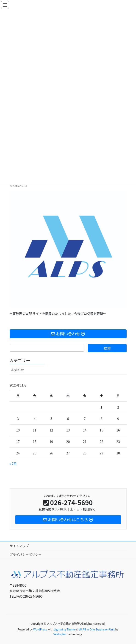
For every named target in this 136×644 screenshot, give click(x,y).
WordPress (40, 629)
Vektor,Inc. (60, 634)
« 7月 (13, 464)
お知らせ (18, 370)
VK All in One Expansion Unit (97, 629)
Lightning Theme (65, 629)
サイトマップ (19, 546)
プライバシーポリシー (26, 554)
